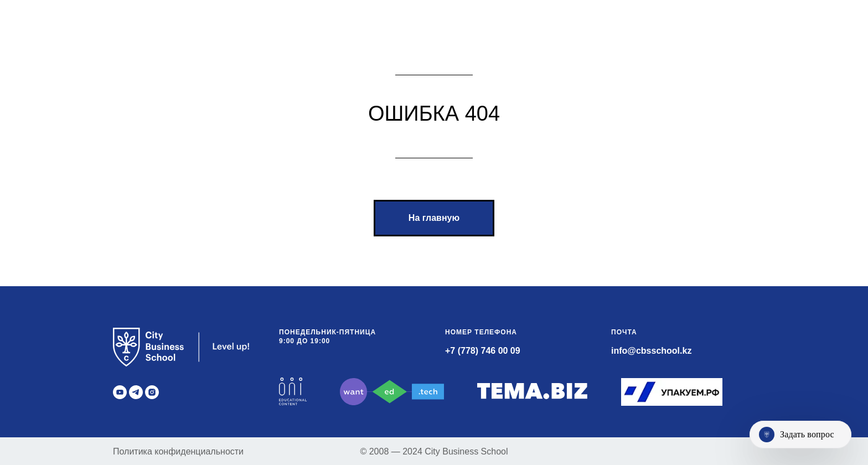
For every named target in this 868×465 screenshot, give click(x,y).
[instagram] (152, 392)
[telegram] (136, 392)
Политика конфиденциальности (178, 451)
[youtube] (120, 392)
